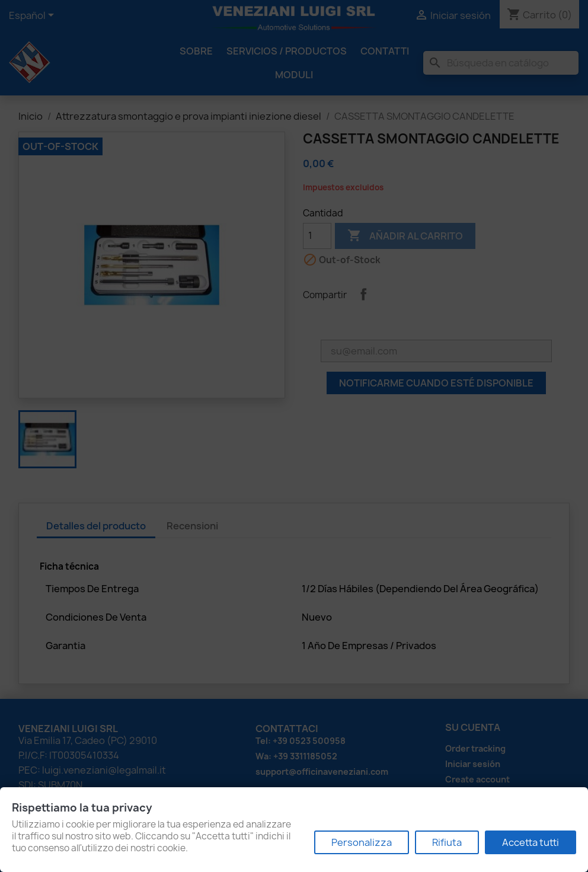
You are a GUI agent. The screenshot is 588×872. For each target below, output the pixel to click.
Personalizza (362, 842)
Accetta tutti (531, 842)
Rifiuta (447, 842)
